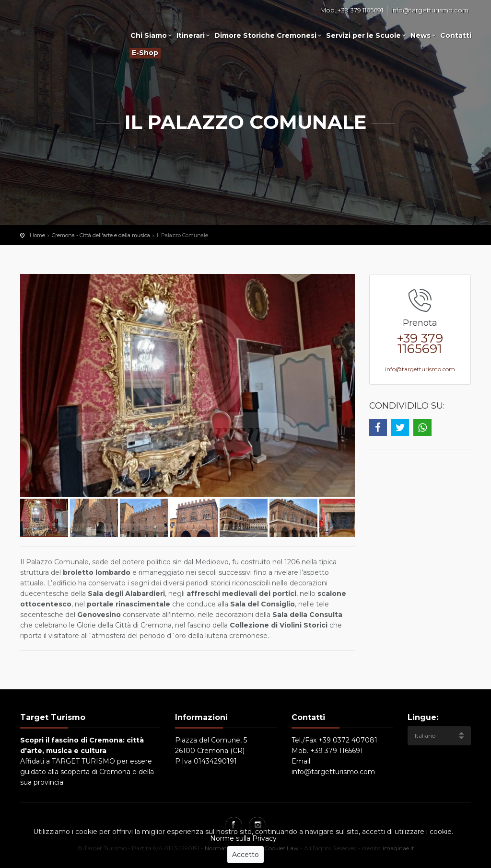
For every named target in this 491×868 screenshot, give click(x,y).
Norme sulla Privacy (243, 838)
